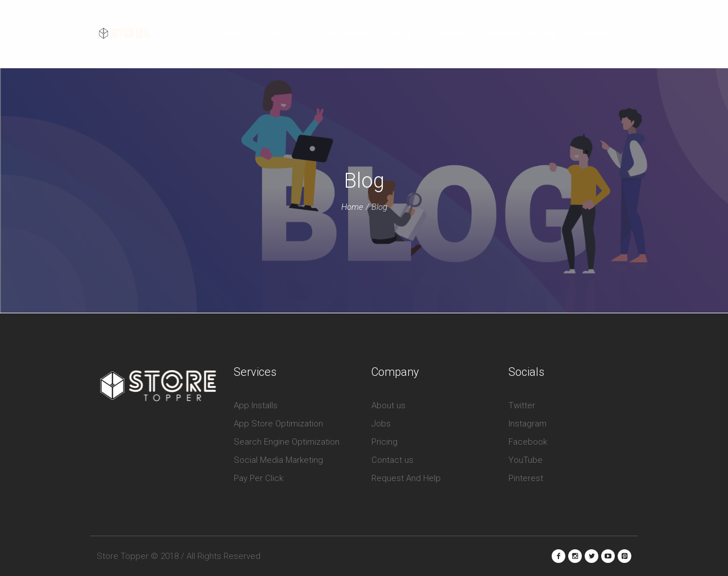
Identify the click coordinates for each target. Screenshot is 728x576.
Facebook (528, 442)
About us (388, 405)
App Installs (256, 405)
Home (352, 207)
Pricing (384, 442)
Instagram (528, 424)
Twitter (522, 405)
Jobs (381, 424)
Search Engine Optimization (287, 442)
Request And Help (406, 478)
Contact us (392, 460)
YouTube (526, 460)
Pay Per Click (258, 478)
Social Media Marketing (278, 460)
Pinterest (526, 478)
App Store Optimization (278, 424)
